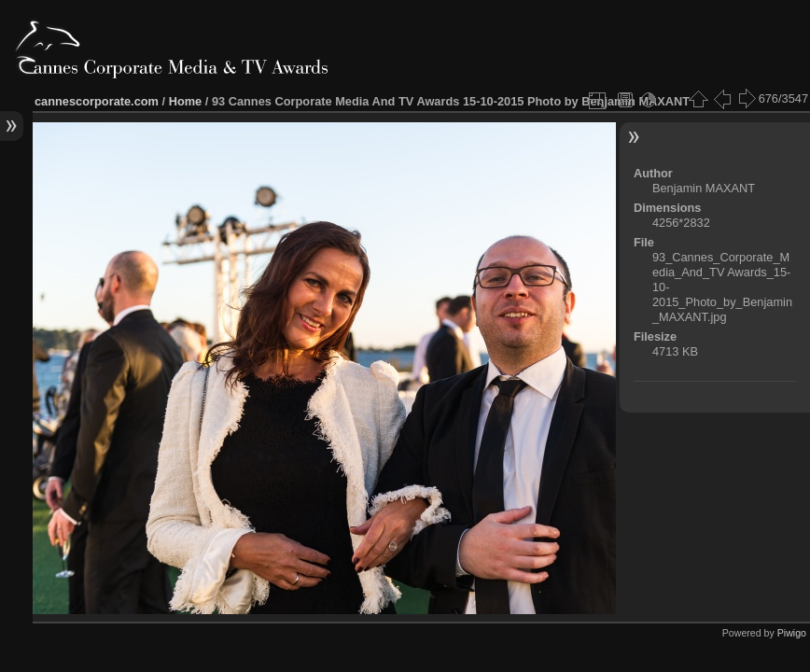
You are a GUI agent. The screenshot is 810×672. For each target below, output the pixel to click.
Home (186, 101)
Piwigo (792, 633)
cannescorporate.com (97, 101)
